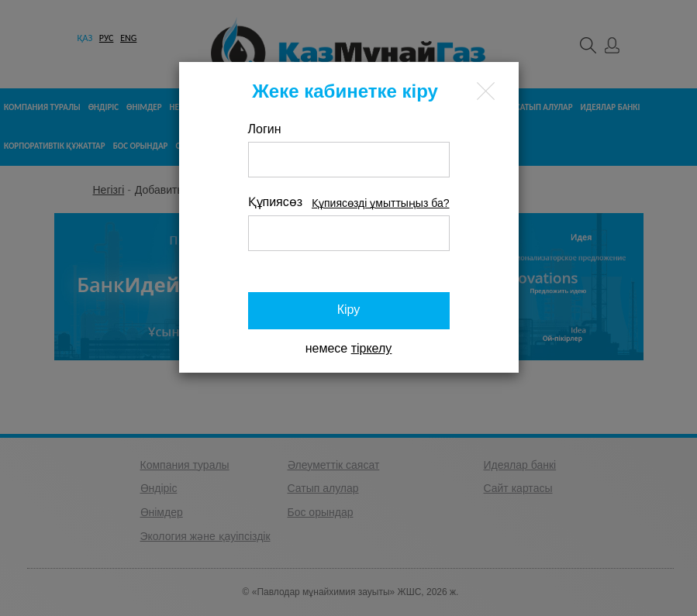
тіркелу (372, 348)
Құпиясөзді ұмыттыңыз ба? (380, 203)
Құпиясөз (276, 202)
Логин (265, 129)
